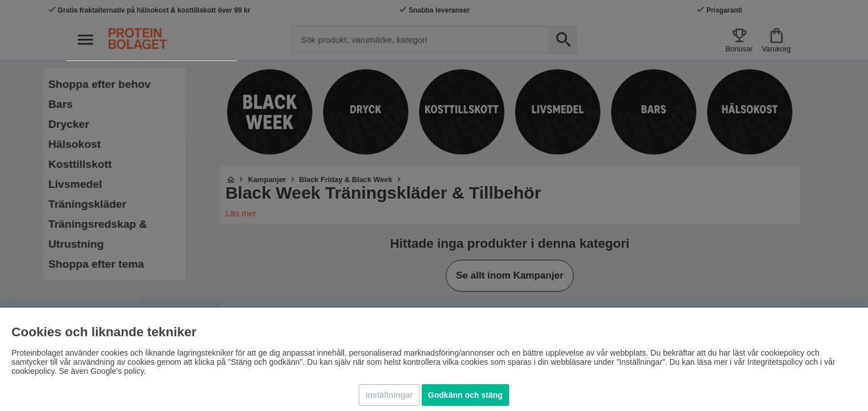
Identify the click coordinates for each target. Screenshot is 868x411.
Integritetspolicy (775, 362)
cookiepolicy (33, 371)
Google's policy (117, 371)
